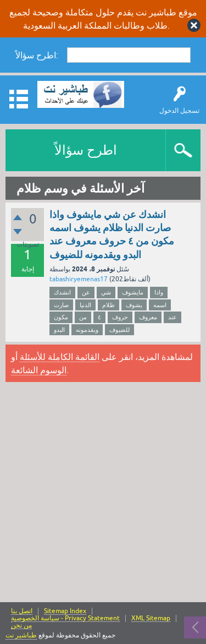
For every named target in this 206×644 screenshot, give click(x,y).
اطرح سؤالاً (86, 150)
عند (172, 317)
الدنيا (85, 305)
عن (86, 292)
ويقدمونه (87, 330)
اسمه (160, 305)
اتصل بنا (22, 611)
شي (106, 292)
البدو (59, 330)
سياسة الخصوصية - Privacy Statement (65, 618)
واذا (159, 292)
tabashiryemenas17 (79, 279)
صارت (61, 305)
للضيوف (119, 330)
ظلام (108, 305)
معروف (148, 317)
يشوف (134, 305)
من (83, 317)
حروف (120, 317)
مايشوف (133, 292)
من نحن (21, 626)
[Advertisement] (103, 493)
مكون (61, 317)
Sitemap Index (65, 611)
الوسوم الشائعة (39, 370)
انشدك (62, 292)
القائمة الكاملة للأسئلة (60, 357)
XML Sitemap (151, 618)
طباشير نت (21, 635)
